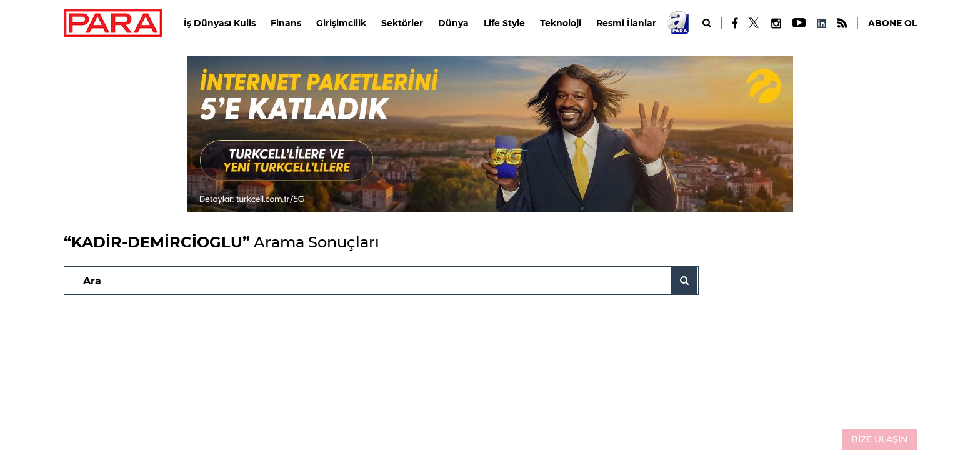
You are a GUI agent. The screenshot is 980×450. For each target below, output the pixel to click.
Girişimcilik (341, 23)
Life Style (504, 23)
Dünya (453, 23)
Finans (286, 23)
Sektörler (402, 23)
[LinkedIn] (821, 23)
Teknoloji (561, 23)
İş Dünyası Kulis (220, 23)
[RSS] (842, 23)
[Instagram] (776, 23)
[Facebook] (735, 23)
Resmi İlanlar (626, 23)
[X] (754, 23)
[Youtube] (798, 23)
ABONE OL (892, 23)
